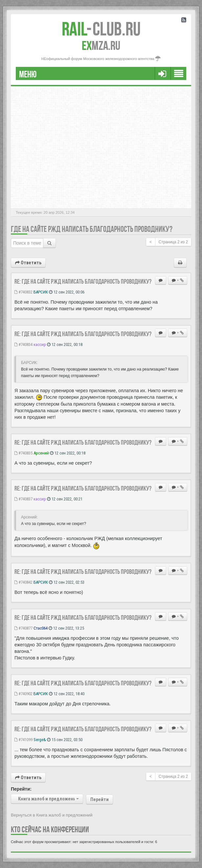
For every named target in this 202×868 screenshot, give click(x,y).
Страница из (173, 242)
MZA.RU (101, 46)
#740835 (23, 453)
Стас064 (41, 628)
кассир (40, 344)
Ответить (28, 263)
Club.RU (101, 29)
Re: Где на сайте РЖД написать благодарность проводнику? (83, 281)
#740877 (23, 628)
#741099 (23, 740)
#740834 (23, 344)
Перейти (100, 799)
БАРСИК (41, 292)
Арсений (41, 453)
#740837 (23, 499)
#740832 (23, 292)
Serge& (40, 740)
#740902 (23, 694)
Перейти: (21, 789)
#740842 (23, 582)
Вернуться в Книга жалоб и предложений (52, 815)
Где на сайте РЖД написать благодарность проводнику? (92, 229)
